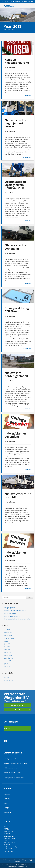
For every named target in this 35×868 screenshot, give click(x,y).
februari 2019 (9, 633)
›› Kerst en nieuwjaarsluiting (13, 772)
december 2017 (10, 658)
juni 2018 (8, 644)
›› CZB (6, 803)
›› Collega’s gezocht (10, 759)
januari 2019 (9, 635)
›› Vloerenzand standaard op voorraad (16, 763)
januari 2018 (9, 655)
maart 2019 (8, 630)
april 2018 (8, 650)
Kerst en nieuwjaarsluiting (13, 616)
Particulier (17, 709)
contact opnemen (17, 705)
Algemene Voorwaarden (15, 860)
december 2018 (10, 638)
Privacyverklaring (27, 860)
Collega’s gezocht (10, 608)
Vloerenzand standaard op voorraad (16, 610)
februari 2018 (9, 652)
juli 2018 (7, 641)
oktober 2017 (9, 661)
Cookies (5, 860)
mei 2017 (8, 667)
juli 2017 (7, 664)
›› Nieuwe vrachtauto (10, 768)
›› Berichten (8, 812)
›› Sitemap (7, 799)
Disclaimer (17, 861)
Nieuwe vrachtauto (11, 613)
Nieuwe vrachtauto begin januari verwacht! (18, 619)
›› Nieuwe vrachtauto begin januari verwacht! (15, 778)
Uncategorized (9, 680)
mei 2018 (8, 647)
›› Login (6, 808)
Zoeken (29, 597)
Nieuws (7, 677)
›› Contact (7, 794)
